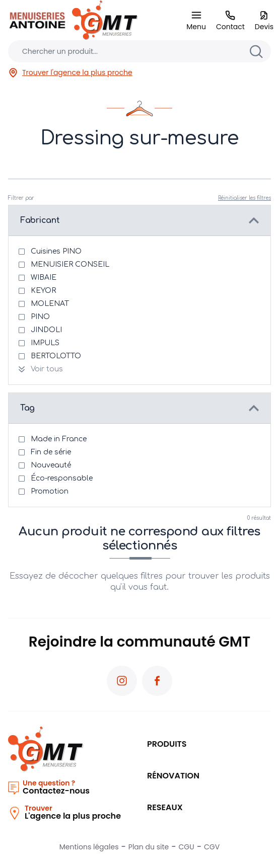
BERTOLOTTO (56, 356)
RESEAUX (165, 807)
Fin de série (51, 452)
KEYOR (43, 291)
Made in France (59, 439)
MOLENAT (50, 304)
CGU (187, 847)
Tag (27, 408)
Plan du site (149, 847)
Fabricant (40, 220)
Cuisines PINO (56, 251)
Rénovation (173, 776)
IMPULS (45, 343)
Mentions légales (89, 847)
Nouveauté (51, 465)
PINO (40, 317)
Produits (167, 744)
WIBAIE (44, 278)
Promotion (50, 491)
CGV (212, 847)
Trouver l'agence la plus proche (70, 73)
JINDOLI (46, 330)
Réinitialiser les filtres (245, 198)
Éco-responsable (62, 478)
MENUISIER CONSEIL (70, 264)
